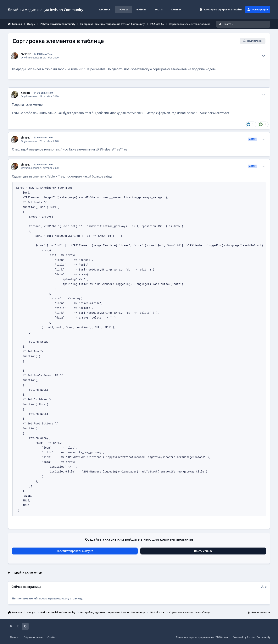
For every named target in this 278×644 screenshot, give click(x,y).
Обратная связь (33, 637)
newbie (26, 93)
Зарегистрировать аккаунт (75, 551)
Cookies (52, 637)
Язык (15, 637)
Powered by (252, 637)
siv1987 (26, 54)
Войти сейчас (203, 551)
